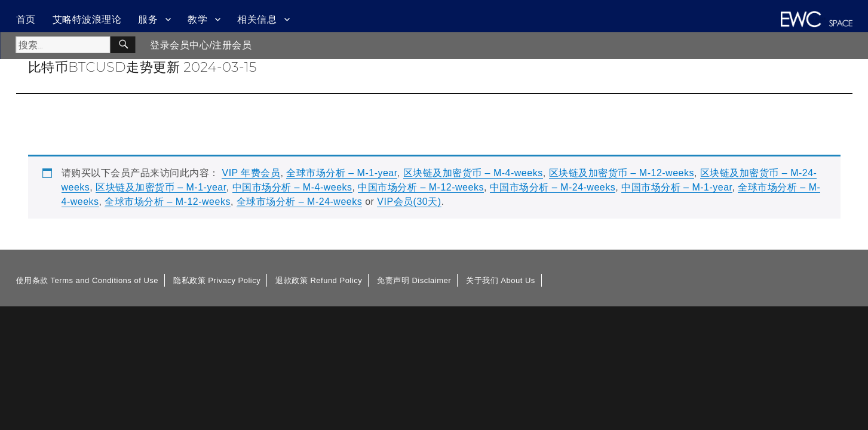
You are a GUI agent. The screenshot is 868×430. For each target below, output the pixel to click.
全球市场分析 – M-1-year (341, 173)
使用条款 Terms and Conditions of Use (88, 280)
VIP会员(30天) (409, 202)
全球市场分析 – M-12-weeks (167, 202)
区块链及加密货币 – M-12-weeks (622, 173)
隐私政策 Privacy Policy (217, 280)
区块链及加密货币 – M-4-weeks (473, 173)
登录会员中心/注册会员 (201, 45)
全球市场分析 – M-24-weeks (299, 202)
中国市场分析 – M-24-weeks (553, 187)
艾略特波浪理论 (87, 19)
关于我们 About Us (501, 280)
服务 (148, 19)
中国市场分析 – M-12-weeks (421, 187)
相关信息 (257, 19)
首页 (26, 19)
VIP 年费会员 (251, 173)
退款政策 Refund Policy (319, 280)
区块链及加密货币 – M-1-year (161, 187)
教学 (197, 19)
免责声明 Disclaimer (414, 280)
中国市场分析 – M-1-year (677, 187)
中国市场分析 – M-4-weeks (292, 187)
